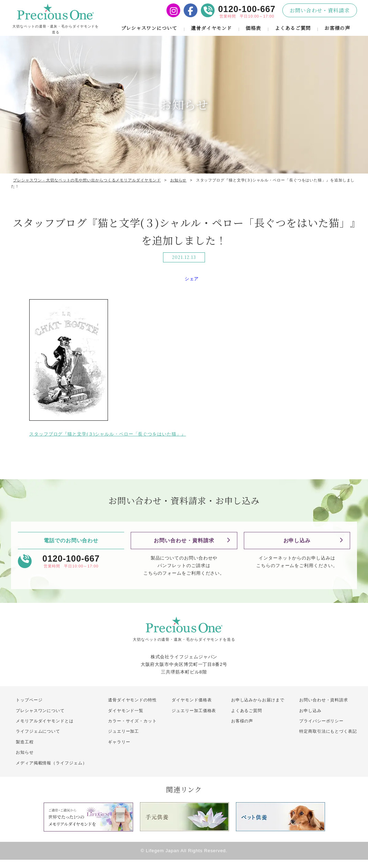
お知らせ (25, 761)
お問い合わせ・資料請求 (320, 10)
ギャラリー (119, 750)
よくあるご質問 (293, 32)
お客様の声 (337, 32)
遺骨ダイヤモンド (211, 32)
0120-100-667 (247, 9)
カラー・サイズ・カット (132, 729)
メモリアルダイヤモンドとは (45, 729)
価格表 (253, 32)
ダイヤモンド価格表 (192, 708)
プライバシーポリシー (321, 729)
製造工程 (25, 750)
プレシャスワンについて (149, 32)
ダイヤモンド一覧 (126, 719)
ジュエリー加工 (123, 740)
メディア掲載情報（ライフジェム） (54, 771)
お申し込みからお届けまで (258, 708)
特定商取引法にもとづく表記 (328, 740)
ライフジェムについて (38, 740)
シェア (192, 287)
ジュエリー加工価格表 (194, 719)
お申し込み (297, 549)
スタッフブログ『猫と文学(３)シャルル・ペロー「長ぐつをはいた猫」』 (108, 442)
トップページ (29, 708)
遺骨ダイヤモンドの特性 (132, 708)
